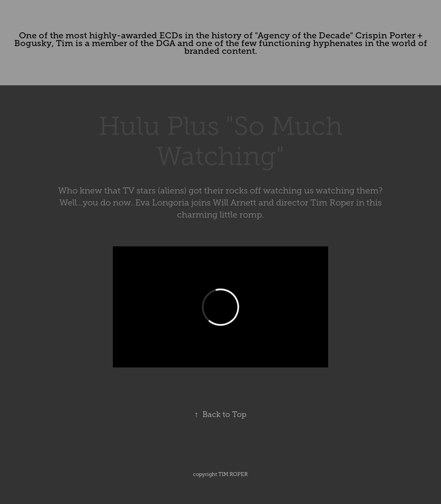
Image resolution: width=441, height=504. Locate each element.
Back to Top (220, 414)
